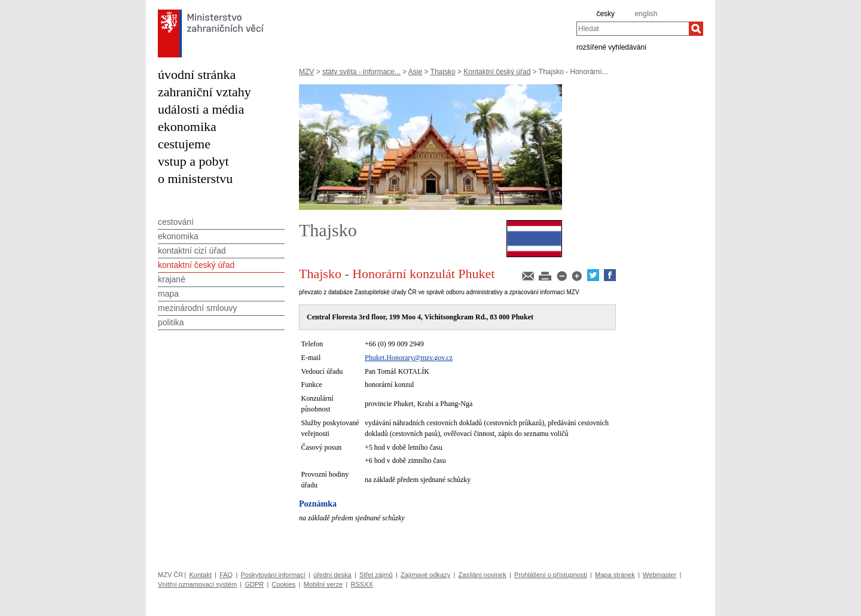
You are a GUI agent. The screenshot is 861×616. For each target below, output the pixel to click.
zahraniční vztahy (204, 92)
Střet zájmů (376, 575)
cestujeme (184, 144)
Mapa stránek (615, 575)
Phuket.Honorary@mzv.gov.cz (409, 358)
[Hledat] (696, 29)
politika (171, 322)
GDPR (254, 584)
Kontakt (200, 575)
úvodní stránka (197, 74)
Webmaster (660, 575)
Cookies (284, 584)
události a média (201, 109)
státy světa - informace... (361, 72)
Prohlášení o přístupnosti (551, 575)
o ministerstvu (195, 179)
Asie (415, 72)
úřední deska (332, 575)
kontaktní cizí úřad (192, 251)
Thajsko (443, 72)
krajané (172, 279)
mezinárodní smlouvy (197, 308)
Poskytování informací (273, 575)
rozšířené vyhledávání (611, 47)
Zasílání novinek (483, 575)
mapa (168, 294)
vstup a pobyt (193, 161)
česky (605, 14)
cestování (176, 222)
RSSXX (361, 584)
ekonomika (187, 126)
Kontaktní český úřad (497, 72)
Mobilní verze (323, 584)
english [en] (646, 14)
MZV (306, 72)
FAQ (226, 575)
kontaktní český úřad (196, 265)
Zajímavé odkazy (425, 575)
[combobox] (633, 29)
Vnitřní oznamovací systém (197, 584)
